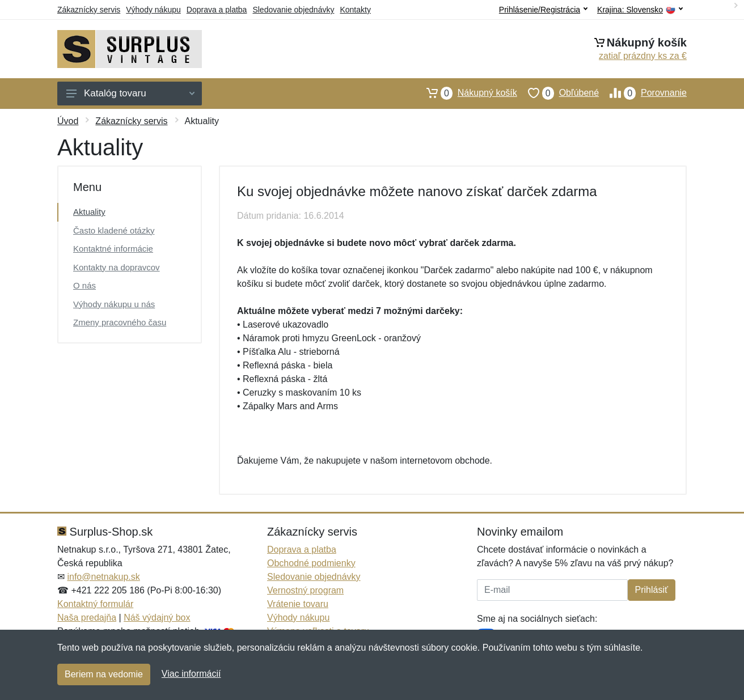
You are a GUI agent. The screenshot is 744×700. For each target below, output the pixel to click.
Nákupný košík (466, 93)
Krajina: (640, 10)
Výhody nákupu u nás (114, 304)
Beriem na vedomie (104, 674)
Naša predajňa (87, 618)
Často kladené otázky (114, 230)
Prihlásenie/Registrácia (543, 10)
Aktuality (89, 212)
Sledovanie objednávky (293, 10)
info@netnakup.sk (103, 577)
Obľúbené (558, 93)
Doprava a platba (217, 10)
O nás (84, 285)
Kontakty (355, 10)
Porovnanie (643, 93)
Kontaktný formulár (95, 604)
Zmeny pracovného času (120, 322)
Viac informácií (191, 674)
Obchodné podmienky (311, 563)
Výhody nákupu (153, 10)
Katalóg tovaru (130, 93)
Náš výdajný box (157, 618)
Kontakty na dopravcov (117, 267)
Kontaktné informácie (113, 249)
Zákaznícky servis (89, 10)
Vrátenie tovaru (298, 604)
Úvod (68, 121)
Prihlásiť (652, 590)
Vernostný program (305, 590)
